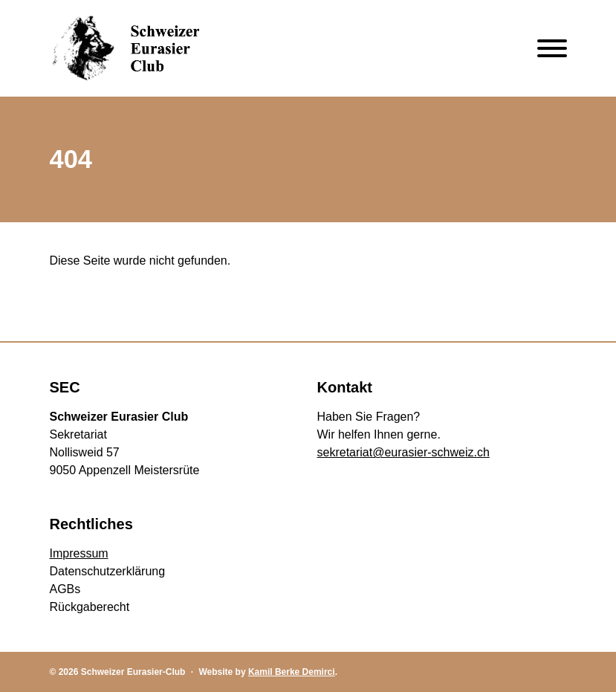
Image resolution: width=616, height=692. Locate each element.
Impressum (79, 553)
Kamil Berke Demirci (292, 672)
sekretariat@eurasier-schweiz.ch (403, 452)
